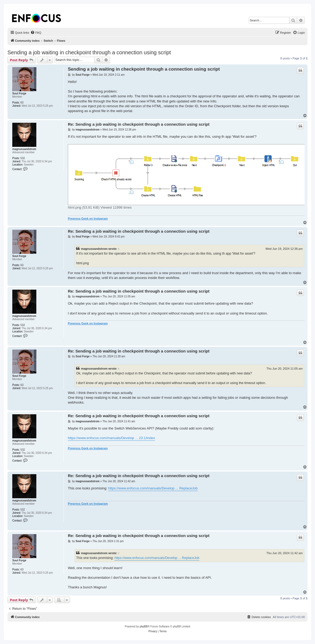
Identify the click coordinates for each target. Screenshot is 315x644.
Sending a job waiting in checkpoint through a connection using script (89, 52)
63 (22, 103)
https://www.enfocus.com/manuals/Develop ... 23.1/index (111, 438)
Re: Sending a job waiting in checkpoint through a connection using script (139, 124)
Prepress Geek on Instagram (88, 218)
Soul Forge (19, 93)
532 (23, 158)
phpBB (144, 626)
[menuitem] (36, 33)
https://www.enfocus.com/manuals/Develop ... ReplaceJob (153, 488)
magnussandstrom (24, 149)
